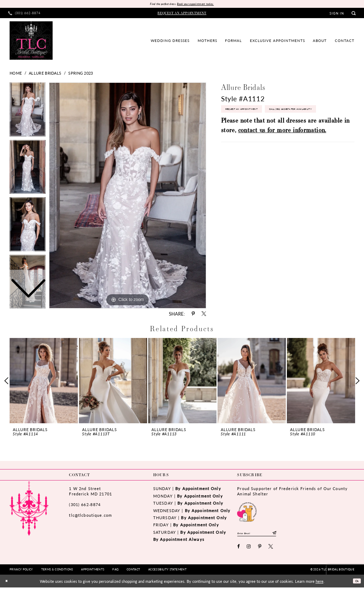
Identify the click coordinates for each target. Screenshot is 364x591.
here (320, 585)
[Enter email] (265, 535)
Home (16, 74)
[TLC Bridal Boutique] (31, 42)
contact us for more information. (282, 151)
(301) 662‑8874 (85, 506)
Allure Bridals (45, 74)
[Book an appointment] (182, 14)
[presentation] (44, 382)
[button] (337, 15)
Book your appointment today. (200, 5)
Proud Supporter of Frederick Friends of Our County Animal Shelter (292, 492)
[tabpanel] (128, 197)
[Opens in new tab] (247, 512)
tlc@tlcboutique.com (90, 517)
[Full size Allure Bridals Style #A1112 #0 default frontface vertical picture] (128, 197)
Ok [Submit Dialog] (355, 585)
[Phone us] (25, 14)
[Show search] (354, 14)
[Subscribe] (290, 535)
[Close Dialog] (8, 585)
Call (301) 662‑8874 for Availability (259, 128)
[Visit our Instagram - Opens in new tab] (249, 551)
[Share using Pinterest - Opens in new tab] (193, 315)
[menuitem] (25, 14)
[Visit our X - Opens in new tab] (271, 551)
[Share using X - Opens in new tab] (204, 315)
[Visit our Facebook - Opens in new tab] (239, 551)
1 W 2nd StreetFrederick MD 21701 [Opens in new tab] (90, 492)
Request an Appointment (250, 113)
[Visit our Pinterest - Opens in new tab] (260, 551)
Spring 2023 (81, 74)
